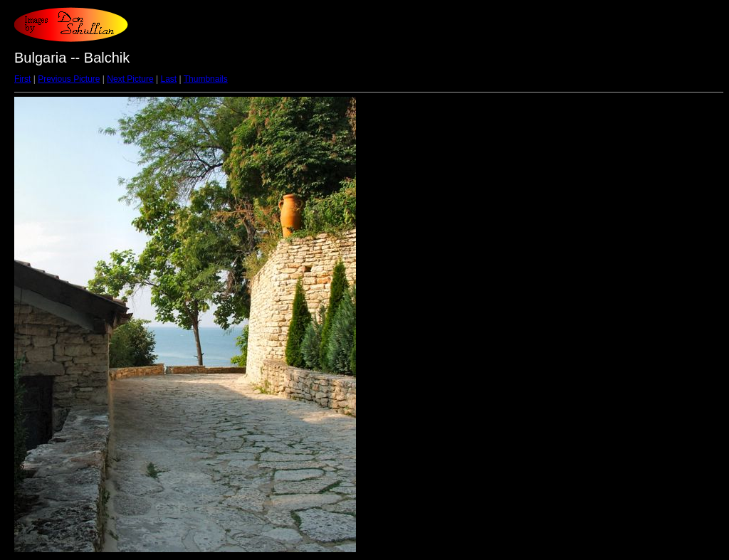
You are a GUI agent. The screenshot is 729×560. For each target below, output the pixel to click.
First (22, 79)
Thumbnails (206, 79)
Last (168, 79)
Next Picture (130, 79)
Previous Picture (69, 79)
